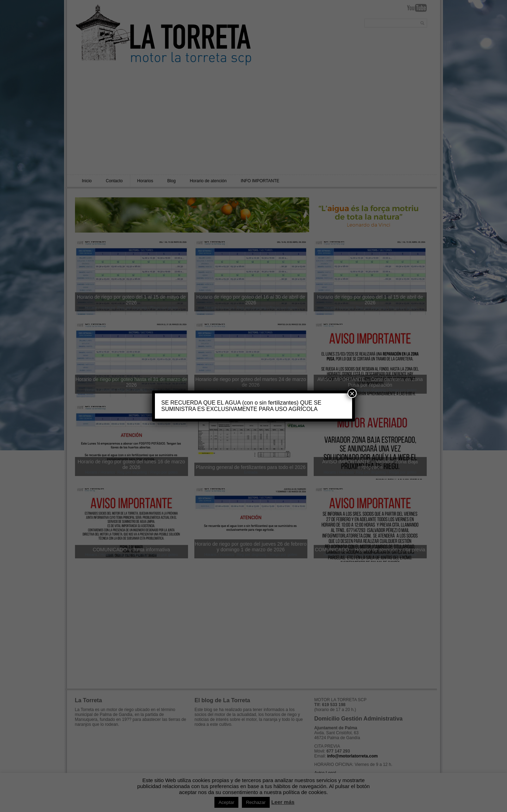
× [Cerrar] (352, 393)
